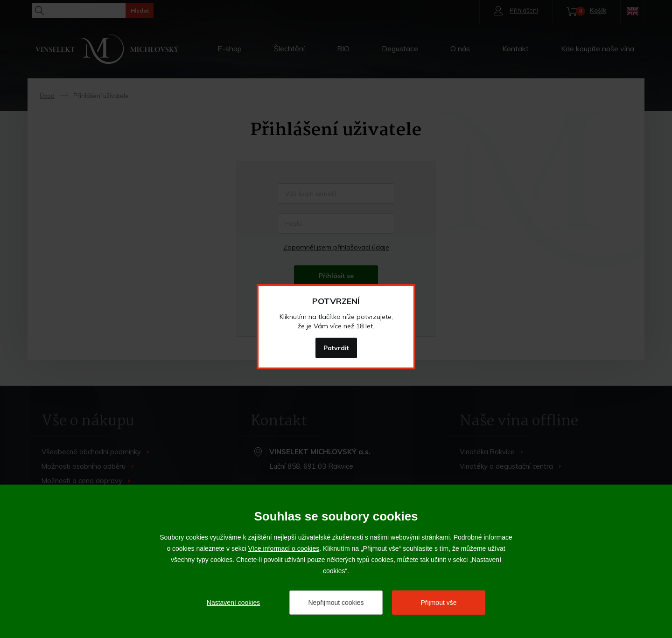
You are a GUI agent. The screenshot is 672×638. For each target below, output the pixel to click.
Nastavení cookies (233, 603)
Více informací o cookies (284, 548)
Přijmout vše (438, 603)
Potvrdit (336, 348)
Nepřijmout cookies (336, 603)
